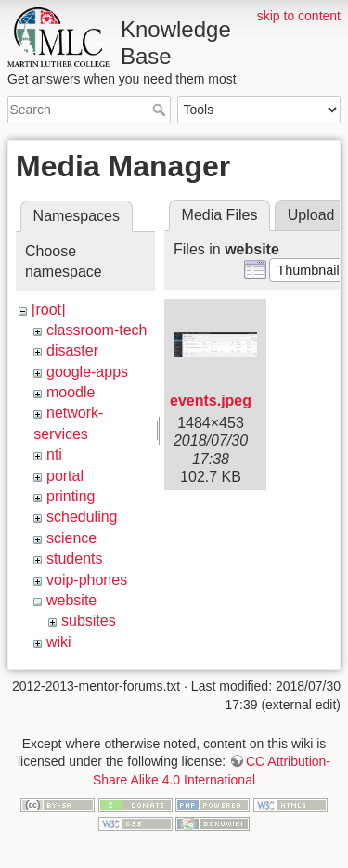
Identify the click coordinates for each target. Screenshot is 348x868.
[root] (48, 310)
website (71, 600)
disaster (72, 350)
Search (161, 110)
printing (71, 496)
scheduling (82, 517)
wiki (59, 642)
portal (65, 476)
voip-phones (87, 580)
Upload (311, 215)
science (71, 538)
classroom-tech (97, 330)
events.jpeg (211, 401)
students (74, 558)
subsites (89, 621)
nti (54, 454)
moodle (71, 392)
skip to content (299, 16)
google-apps (87, 372)
